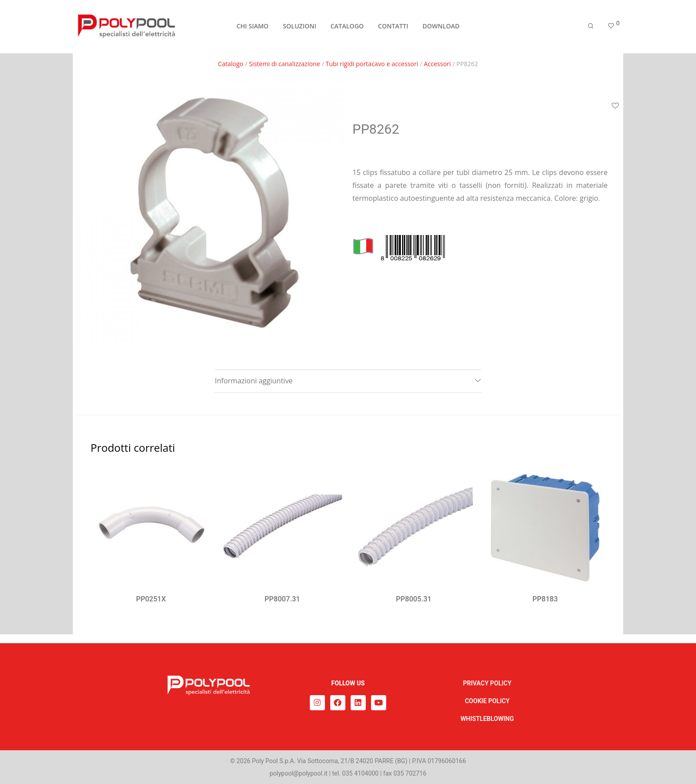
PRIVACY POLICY (487, 683)
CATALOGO (347, 27)
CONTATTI (393, 27)
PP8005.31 (414, 599)
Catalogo (231, 64)
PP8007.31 (282, 599)
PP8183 (545, 599)
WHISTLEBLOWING (487, 719)
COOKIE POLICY (487, 701)
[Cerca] (591, 28)
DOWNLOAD (441, 27)
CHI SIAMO (253, 27)
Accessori (437, 64)
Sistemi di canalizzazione (285, 64)
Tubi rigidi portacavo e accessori (372, 64)
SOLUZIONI (299, 27)
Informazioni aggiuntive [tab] (254, 381)
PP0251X (151, 599)
